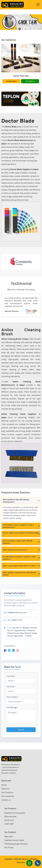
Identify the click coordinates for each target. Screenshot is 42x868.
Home (4, 785)
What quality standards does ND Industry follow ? (21, 574)
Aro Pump (9, 847)
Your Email (11, 687)
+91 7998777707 (15, 620)
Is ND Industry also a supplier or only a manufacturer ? (21, 526)
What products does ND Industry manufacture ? (21, 501)
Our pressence (8, 796)
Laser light (9, 824)
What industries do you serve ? (21, 550)
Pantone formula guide (15, 813)
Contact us (6, 800)
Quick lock (9, 820)
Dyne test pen (22, 76)
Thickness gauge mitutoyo (16, 844)
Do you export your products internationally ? (21, 534)
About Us (5, 789)
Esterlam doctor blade (14, 840)
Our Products (7, 792)
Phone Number (13, 697)
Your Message (12, 707)
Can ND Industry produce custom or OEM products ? (21, 558)
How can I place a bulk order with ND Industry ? (21, 542)
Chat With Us (31, 81)
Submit (21, 730)
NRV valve (9, 837)
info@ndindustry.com (17, 612)
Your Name (11, 676)
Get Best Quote (12, 81)
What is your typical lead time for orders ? (21, 566)
